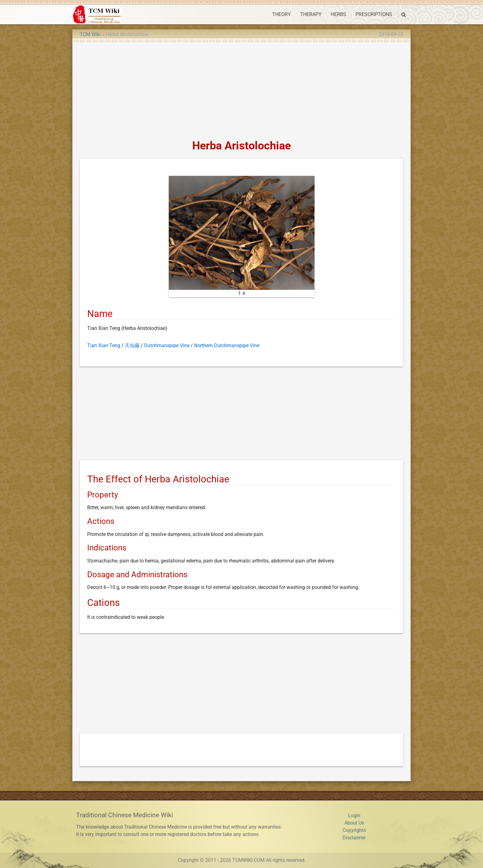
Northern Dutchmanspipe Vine (227, 345)
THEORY (281, 14)
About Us (354, 823)
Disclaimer (354, 838)
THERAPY (311, 14)
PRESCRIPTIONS (374, 14)
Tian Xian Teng (104, 345)
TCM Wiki (90, 34)
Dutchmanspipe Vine (167, 345)
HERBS (339, 14)
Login (354, 815)
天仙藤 (132, 345)
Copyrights (354, 830)
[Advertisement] (241, 89)
